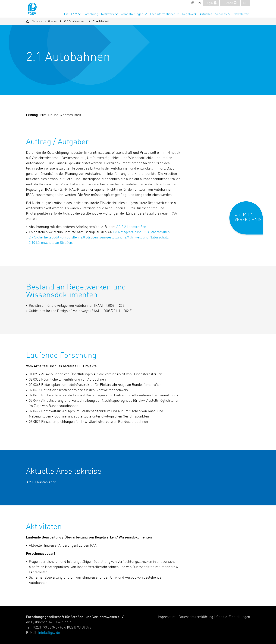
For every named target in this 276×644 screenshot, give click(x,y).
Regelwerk (189, 14)
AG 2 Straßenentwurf (75, 21)
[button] (248, 221)
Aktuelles (206, 14)
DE (245, 3)
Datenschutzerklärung (196, 617)
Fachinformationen (163, 14)
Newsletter (241, 14)
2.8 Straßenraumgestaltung (102, 238)
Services (221, 14)
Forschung (91, 14)
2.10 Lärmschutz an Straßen (50, 243)
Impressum (167, 617)
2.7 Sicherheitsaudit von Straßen (54, 238)
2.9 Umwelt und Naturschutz (147, 238)
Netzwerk (108, 14)
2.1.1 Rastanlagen (43, 482)
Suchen (230, 3)
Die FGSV (70, 14)
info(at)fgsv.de (49, 633)
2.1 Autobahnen (101, 21)
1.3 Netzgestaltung (127, 232)
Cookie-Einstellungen (233, 617)
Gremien (53, 21)
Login (211, 3)
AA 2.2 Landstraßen (131, 227)
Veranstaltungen (132, 14)
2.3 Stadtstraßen (157, 232)
